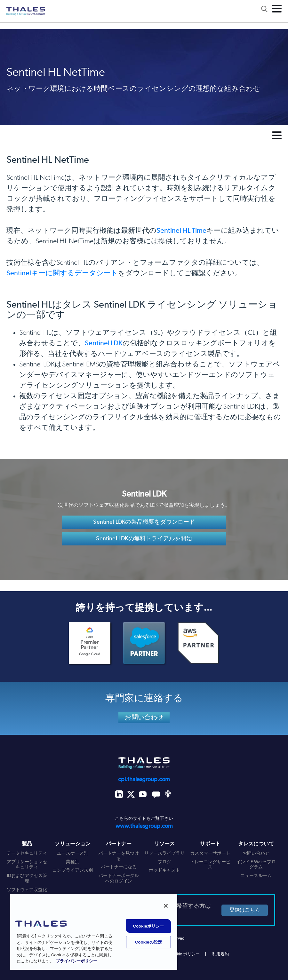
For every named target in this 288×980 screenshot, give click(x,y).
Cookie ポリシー (185, 954)
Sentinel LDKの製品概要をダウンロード (144, 522)
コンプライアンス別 (73, 870)
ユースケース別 (73, 854)
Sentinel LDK (104, 344)
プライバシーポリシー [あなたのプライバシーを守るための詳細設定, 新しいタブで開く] (76, 961)
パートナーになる (119, 867)
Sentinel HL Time (181, 231)
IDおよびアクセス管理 (27, 879)
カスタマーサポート (210, 854)
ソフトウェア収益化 (27, 890)
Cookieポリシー (148, 926)
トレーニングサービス (210, 865)
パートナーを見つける (119, 856)
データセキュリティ (27, 854)
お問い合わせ (144, 718)
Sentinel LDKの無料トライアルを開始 (144, 539)
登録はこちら (244, 910)
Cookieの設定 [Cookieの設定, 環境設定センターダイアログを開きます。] (148, 942)
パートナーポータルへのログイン (119, 879)
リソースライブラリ (164, 854)
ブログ (164, 862)
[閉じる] (166, 906)
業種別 (73, 862)
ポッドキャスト (164, 870)
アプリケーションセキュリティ (27, 865)
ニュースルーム (256, 876)
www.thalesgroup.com (144, 826)
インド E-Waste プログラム (256, 865)
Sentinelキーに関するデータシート (62, 274)
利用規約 (220, 954)
